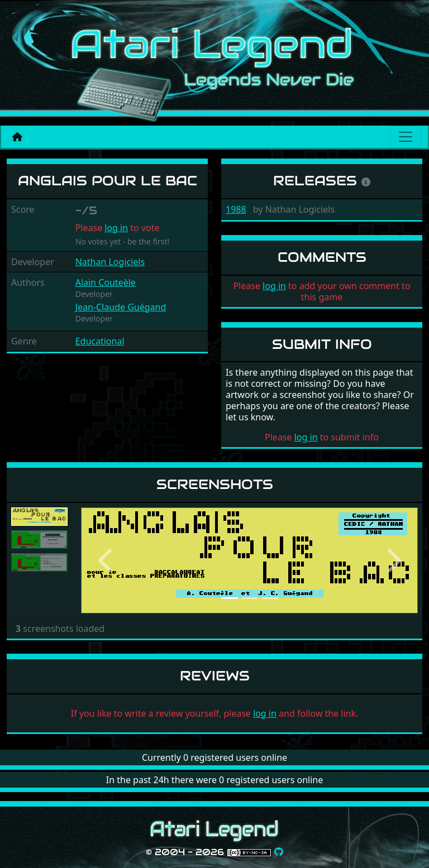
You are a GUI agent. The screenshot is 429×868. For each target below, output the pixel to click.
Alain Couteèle (106, 282)
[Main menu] (406, 137)
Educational (100, 341)
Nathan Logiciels (110, 262)
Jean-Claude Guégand (121, 307)
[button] (106, 560)
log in (116, 228)
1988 (236, 209)
